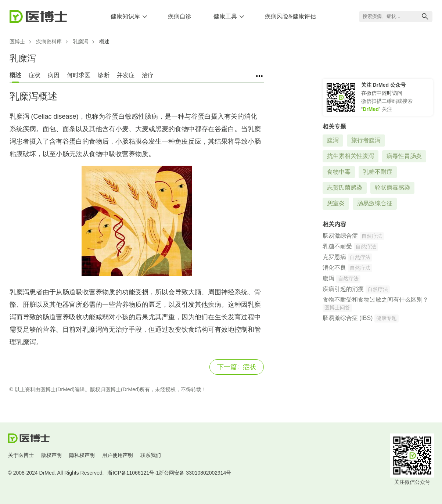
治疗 (148, 75)
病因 (54, 75)
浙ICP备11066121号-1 (133, 473)
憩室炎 (336, 203)
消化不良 (334, 268)
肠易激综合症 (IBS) (348, 318)
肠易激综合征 (375, 203)
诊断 (104, 75)
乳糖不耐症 (378, 172)
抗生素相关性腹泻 (351, 156)
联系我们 (151, 455)
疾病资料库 (49, 42)
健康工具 (225, 16)
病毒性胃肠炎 (404, 156)
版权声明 (51, 455)
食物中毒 (339, 172)
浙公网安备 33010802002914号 (195, 473)
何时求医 (79, 75)
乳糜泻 (80, 42)
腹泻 (333, 140)
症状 (35, 75)
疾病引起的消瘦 (343, 289)
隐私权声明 (82, 455)
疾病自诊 (180, 16)
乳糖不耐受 (337, 246)
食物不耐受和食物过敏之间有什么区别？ (375, 300)
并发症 (126, 75)
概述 (15, 75)
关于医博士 (21, 455)
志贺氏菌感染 (345, 188)
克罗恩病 (334, 257)
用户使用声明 (118, 455)
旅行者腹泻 (366, 140)
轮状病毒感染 (392, 188)
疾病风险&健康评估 (290, 16)
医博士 (17, 42)
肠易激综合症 (340, 236)
